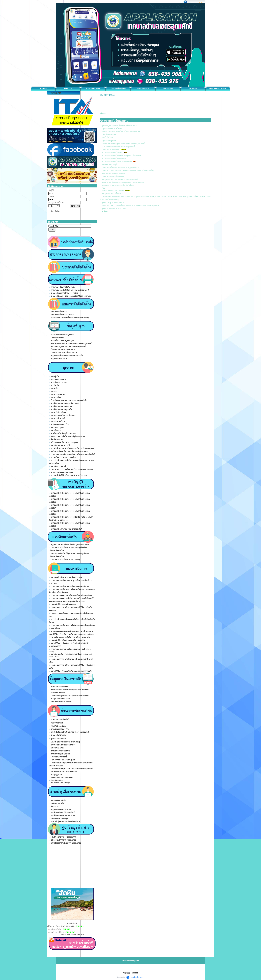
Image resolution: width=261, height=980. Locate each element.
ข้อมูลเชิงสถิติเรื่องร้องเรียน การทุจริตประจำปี (120, 179)
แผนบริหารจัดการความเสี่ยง (113, 190)
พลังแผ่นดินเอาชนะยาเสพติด (113, 173)
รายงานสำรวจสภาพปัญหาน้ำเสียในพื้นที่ (118, 185)
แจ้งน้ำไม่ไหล (107, 138)
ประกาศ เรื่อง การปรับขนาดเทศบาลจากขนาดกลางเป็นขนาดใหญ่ (128, 170)
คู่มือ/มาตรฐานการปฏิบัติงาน (113, 202)
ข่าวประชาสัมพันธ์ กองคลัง (113, 152)
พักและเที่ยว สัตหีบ (93, 89)
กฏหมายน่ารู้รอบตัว (110, 140)
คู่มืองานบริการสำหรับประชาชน (115, 208)
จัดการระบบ (168, 89)
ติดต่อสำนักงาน (143, 89)
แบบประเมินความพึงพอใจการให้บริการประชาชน (121, 132)
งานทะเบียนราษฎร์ (109, 164)
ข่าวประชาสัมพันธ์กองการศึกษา (115, 158)
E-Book (105, 211)
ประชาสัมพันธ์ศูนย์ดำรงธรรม (113, 176)
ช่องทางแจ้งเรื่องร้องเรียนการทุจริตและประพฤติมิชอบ (123, 182)
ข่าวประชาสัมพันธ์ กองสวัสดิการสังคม (117, 161)
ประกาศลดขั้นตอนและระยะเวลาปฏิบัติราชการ (121, 167)
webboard (68, 89)
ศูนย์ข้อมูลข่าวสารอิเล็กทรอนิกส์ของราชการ (120, 126)
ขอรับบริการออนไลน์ (218, 89)
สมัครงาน (193, 89)
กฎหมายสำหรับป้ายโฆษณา (113, 129)
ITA (103, 188)
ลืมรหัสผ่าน (56, 211)
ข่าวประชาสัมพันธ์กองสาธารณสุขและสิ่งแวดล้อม (122, 155)
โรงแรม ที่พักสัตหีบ (118, 89)
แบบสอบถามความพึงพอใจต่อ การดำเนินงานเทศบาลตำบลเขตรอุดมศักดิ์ (131, 205)
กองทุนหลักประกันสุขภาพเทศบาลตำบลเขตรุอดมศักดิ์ (123, 143)
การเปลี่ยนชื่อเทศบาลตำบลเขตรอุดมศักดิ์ (118, 146)
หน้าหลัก (43, 89)
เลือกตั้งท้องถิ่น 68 (109, 135)
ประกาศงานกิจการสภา (111, 149)
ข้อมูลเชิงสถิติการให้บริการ (113, 193)
